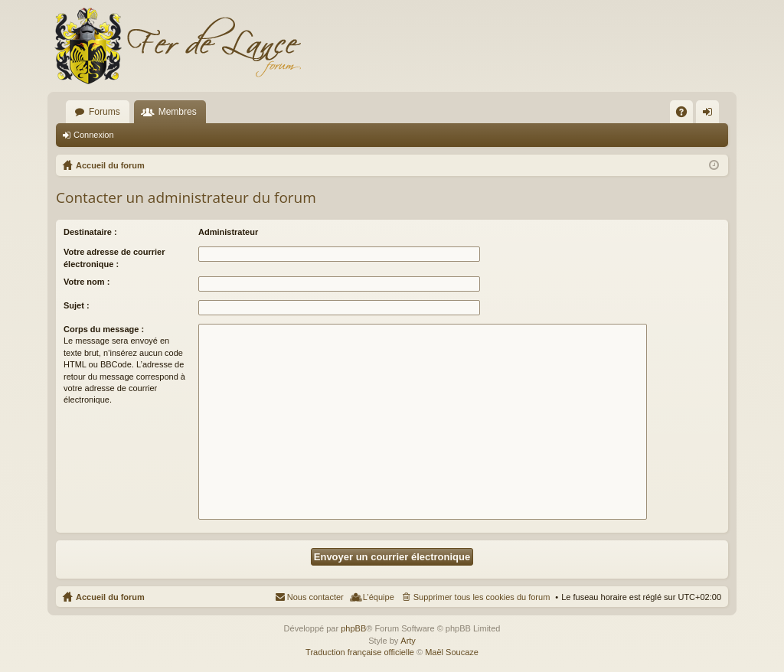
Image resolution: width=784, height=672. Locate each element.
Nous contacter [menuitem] (315, 597)
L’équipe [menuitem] (379, 597)
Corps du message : (104, 329)
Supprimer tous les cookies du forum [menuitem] (482, 597)
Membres (178, 112)
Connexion (94, 135)
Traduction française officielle (360, 652)
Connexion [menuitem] (711, 115)
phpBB (353, 628)
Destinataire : (90, 232)
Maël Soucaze (452, 652)
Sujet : (77, 305)
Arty (408, 641)
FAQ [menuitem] (686, 115)
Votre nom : (87, 282)
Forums (105, 112)
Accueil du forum (110, 597)
